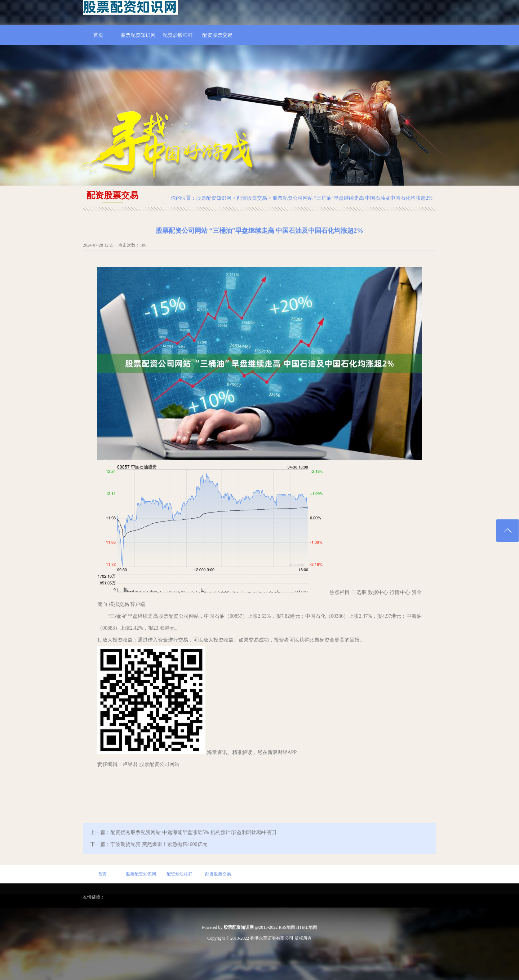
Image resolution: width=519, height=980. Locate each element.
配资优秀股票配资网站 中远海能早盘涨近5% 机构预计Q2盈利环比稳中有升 (194, 832)
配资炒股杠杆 (178, 35)
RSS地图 (287, 927)
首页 (98, 35)
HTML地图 (307, 927)
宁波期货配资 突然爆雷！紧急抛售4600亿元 (159, 844)
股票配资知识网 (138, 35)
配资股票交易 (217, 35)
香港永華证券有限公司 (272, 938)
